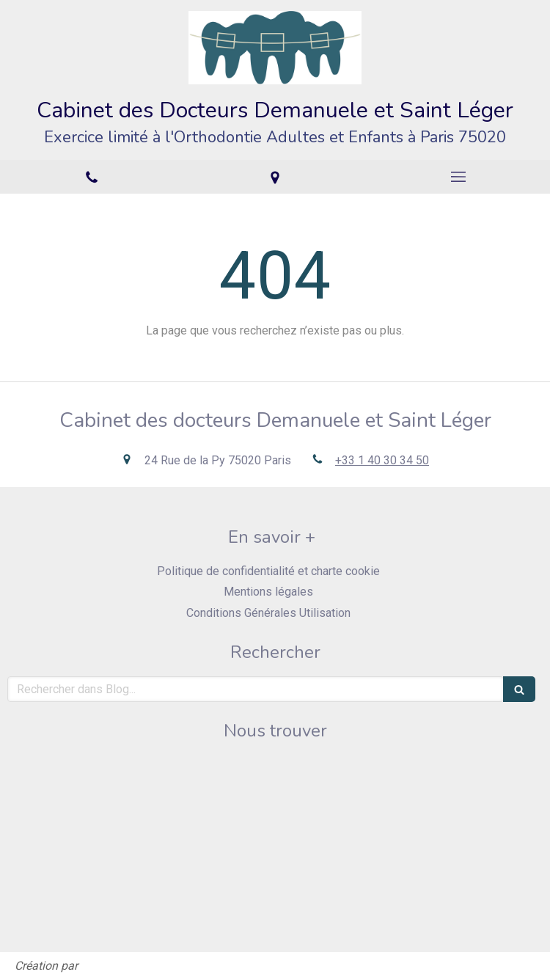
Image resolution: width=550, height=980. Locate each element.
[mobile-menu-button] (458, 177)
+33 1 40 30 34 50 (382, 460)
